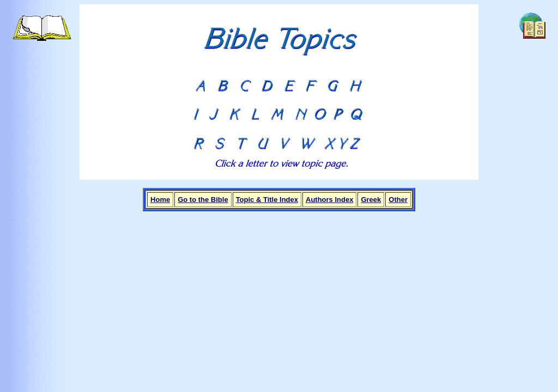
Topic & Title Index (267, 200)
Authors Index (329, 200)
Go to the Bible (203, 200)
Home (160, 200)
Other (398, 200)
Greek (371, 200)
